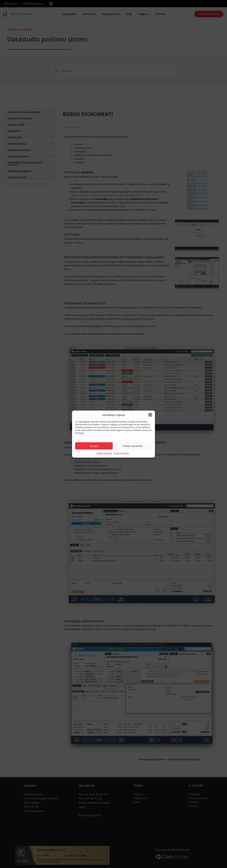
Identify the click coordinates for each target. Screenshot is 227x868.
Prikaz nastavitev (133, 446)
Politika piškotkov (104, 453)
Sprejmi (94, 446)
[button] (150, 415)
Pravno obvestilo (121, 453)
